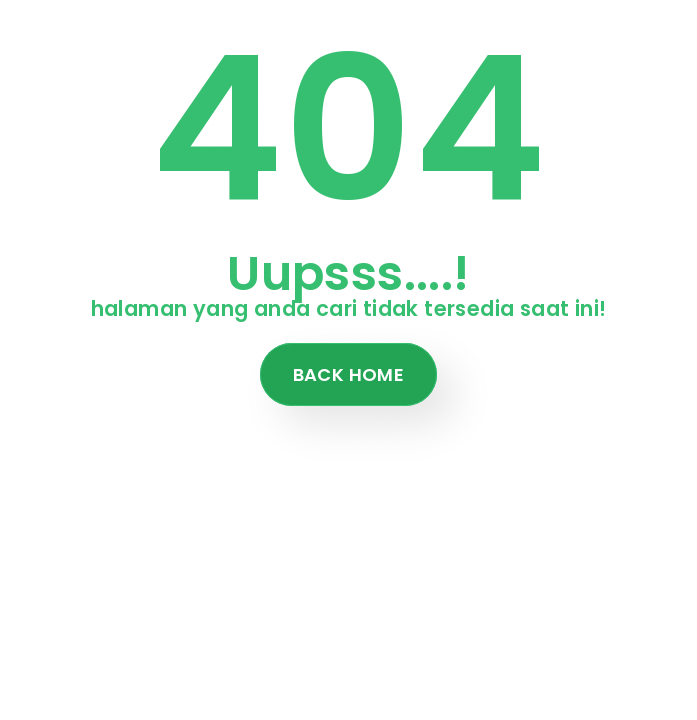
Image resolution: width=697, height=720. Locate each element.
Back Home (349, 374)
